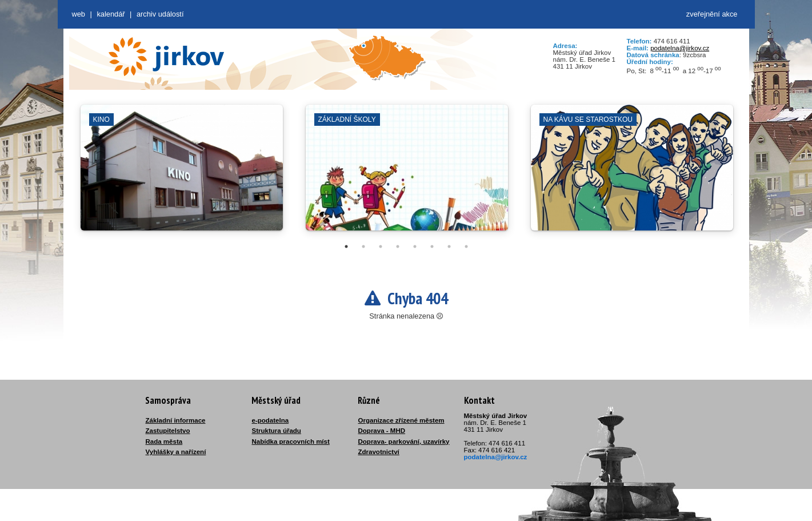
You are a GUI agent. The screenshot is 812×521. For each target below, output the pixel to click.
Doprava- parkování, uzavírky (404, 442)
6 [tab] (432, 246)
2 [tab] (363, 246)
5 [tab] (415, 246)
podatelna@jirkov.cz (680, 48)
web (79, 14)
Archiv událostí (160, 14)
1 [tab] (346, 246)
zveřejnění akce (712, 14)
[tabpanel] (182, 173)
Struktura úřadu (277, 431)
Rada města (164, 442)
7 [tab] (449, 246)
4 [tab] (398, 246)
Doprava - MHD (382, 431)
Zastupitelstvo (168, 431)
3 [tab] (381, 246)
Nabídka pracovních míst (291, 442)
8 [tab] (466, 246)
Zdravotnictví (379, 452)
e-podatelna (271, 420)
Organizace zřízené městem (401, 420)
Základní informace (176, 420)
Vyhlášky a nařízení (176, 452)
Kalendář (111, 14)
